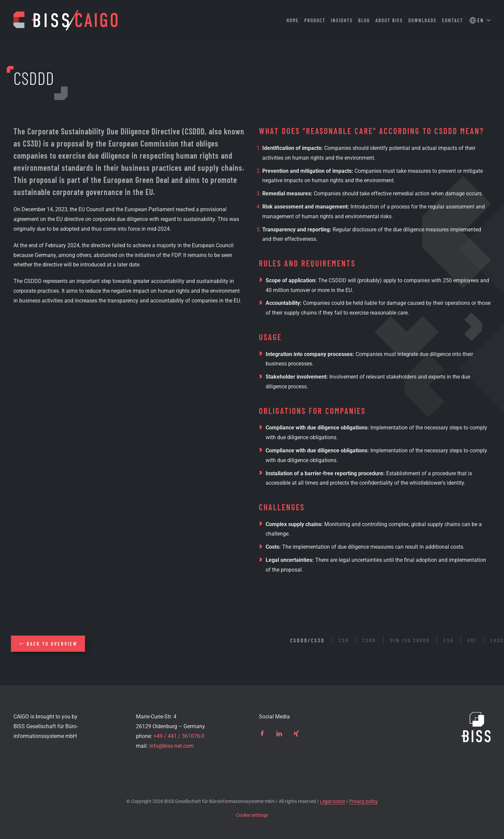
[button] (480, 20)
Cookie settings (252, 815)
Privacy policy (363, 801)
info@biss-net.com (171, 746)
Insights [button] (342, 20)
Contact (453, 20)
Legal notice (332, 801)
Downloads (423, 20)
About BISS (389, 20)
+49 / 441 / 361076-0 (179, 736)
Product (315, 20)
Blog (364, 20)
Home (293, 20)
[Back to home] (65, 20)
